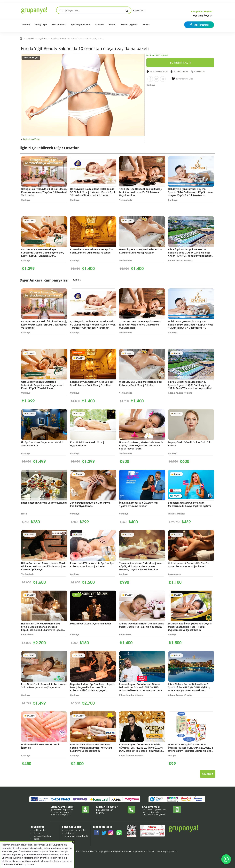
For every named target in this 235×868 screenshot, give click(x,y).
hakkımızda (39, 830)
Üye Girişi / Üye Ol (203, 16)
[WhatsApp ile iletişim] (226, 859)
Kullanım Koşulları (132, 851)
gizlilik (37, 839)
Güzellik (26, 25)
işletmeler (70, 833)
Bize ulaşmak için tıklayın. (105, 811)
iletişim (37, 833)
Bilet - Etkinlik (59, 25)
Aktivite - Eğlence (129, 25)
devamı (208, 774)
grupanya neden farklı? (77, 836)
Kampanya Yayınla (202, 11)
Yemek (146, 25)
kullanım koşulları (42, 836)
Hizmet (112, 25)
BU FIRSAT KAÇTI (180, 63)
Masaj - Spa (41, 25)
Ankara (137, 11)
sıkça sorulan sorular (75, 830)
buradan (16, 864)
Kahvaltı (99, 25)
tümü (76, 280)
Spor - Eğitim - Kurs (80, 25)
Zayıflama (42, 38)
